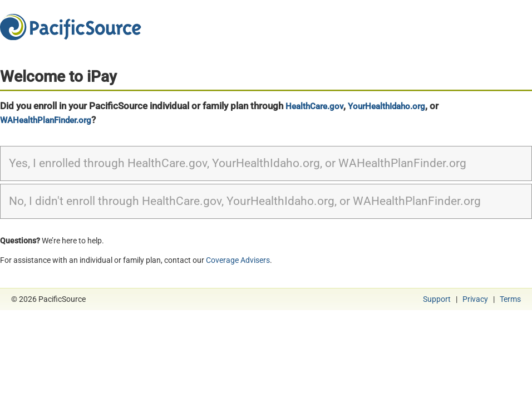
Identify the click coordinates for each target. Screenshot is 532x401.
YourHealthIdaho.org (386, 106)
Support (437, 299)
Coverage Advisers (238, 260)
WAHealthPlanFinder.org (46, 120)
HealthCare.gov (314, 106)
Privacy (475, 299)
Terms (510, 299)
